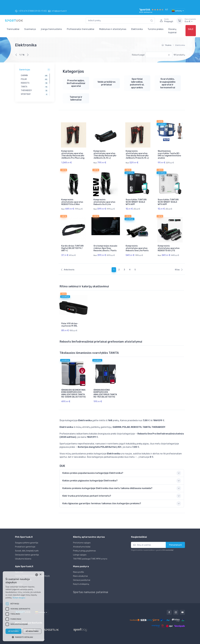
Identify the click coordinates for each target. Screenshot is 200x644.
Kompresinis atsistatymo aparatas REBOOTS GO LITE (169, 248)
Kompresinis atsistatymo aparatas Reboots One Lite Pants (137, 248)
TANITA (24, 87)
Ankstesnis (68, 270)
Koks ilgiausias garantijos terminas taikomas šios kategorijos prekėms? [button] (102, 503)
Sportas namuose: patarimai (91, 592)
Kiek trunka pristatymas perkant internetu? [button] (87, 496)
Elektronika (137, 29)
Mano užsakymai (80, 576)
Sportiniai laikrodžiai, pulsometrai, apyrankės (137, 83)
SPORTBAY (26, 94)
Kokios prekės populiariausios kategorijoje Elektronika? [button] (93, 473)
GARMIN (24, 76)
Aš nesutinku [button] (32, 631)
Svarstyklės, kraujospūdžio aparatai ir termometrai (168, 83)
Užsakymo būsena (23, 559)
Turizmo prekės (156, 29)
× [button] (40, 575)
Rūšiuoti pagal (138, 55)
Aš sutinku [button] (13, 631)
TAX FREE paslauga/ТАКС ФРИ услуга (90, 559)
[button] (23, 637)
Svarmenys (30, 29)
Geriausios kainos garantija (27, 555)
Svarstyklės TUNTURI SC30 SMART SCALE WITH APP (136, 202)
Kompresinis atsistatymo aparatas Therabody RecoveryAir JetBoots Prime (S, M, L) (137, 155)
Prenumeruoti (175, 545)
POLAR (24, 79)
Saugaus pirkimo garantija (27, 543)
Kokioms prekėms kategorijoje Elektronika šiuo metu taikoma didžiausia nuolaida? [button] (107, 488)
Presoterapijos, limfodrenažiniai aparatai (76, 83)
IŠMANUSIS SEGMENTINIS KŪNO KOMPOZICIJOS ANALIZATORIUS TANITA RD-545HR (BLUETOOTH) (73, 393)
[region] (35, 85)
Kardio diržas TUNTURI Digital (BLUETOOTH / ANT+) (72, 248)
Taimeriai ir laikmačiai (76, 98)
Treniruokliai (13, 29)
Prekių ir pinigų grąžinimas (84, 551)
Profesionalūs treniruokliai (81, 29)
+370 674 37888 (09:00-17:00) (31, 11)
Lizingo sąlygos (80, 555)
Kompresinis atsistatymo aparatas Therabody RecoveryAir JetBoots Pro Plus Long (73, 155)
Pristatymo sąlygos (82, 543)
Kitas (179, 270)
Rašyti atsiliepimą (81, 584)
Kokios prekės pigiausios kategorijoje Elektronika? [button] (90, 481)
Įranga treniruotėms (51, 29)
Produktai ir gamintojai (25, 547)
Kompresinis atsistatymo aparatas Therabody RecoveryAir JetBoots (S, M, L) (105, 155)
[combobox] (120, 21)
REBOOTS (25, 83)
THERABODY (26, 90)
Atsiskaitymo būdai (82, 547)
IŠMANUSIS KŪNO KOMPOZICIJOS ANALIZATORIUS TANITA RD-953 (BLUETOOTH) (105, 393)
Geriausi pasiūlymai (82, 580)
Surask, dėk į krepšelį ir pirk (27, 551)
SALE (191, 29)
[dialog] (23, 606)
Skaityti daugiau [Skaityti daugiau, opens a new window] (19, 598)
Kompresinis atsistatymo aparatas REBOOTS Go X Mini (72, 202)
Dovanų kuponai (172, 31)
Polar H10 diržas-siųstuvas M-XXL (70, 325)
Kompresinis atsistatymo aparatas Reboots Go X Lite (104, 202)
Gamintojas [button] (25, 70)
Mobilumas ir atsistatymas (113, 29)
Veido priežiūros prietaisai (106, 83)
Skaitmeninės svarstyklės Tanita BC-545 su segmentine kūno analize (169, 155)
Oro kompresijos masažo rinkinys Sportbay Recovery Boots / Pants (105, 248)
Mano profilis (79, 572)
